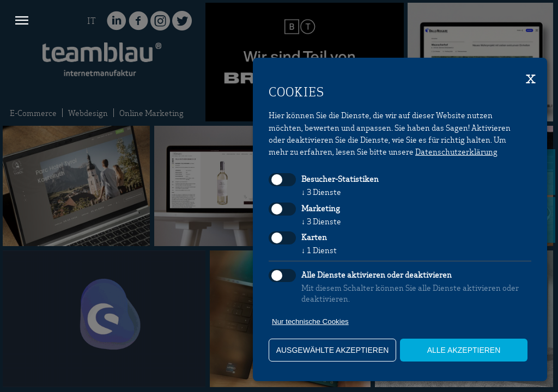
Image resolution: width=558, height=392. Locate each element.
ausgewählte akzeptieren (333, 350)
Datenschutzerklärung (456, 151)
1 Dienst (319, 250)
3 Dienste (321, 192)
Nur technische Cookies (310, 321)
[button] (22, 22)
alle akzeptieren (464, 350)
